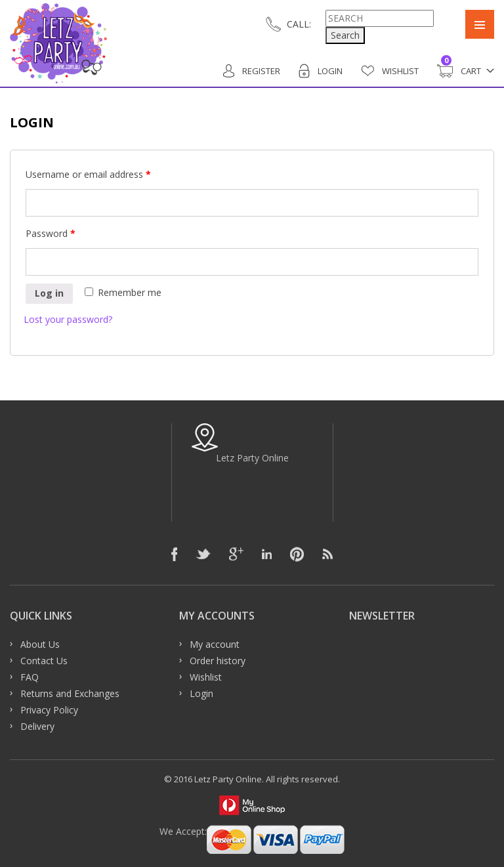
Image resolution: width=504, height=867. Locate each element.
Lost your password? (68, 319)
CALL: (299, 24)
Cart (459, 71)
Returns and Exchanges (70, 693)
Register (252, 71)
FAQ (30, 677)
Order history (218, 661)
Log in (49, 293)
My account (215, 644)
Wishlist (390, 71)
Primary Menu (480, 24)
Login (321, 71)
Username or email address (88, 174)
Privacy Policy (49, 710)
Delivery (37, 726)
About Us (40, 644)
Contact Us (44, 661)
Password (51, 233)
